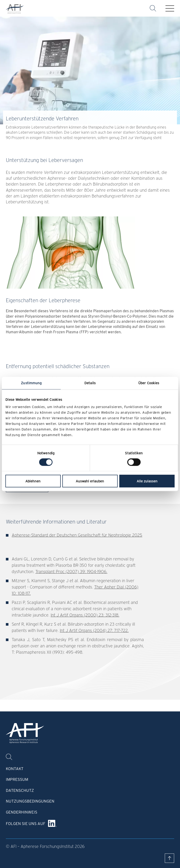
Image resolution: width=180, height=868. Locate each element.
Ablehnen (33, 481)
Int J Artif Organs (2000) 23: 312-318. (85, 615)
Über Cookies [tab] (149, 383)
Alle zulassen (147, 481)
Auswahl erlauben (90, 481)
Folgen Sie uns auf (26, 823)
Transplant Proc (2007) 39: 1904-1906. (71, 571)
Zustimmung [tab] (31, 383)
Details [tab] (90, 383)
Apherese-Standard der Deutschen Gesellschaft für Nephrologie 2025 (77, 535)
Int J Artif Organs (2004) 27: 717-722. (94, 630)
